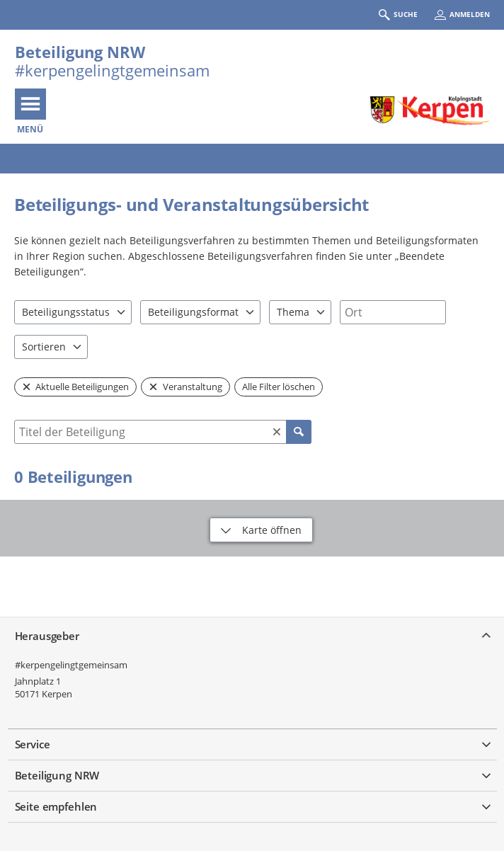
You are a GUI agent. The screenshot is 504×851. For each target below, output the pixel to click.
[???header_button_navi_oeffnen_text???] (30, 104)
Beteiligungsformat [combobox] (193, 312)
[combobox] (393, 312)
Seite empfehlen (56, 806)
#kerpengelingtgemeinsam (71, 665)
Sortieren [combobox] (44, 347)
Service (33, 744)
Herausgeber (47, 636)
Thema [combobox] (293, 312)
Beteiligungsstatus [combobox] (66, 312)
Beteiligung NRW (80, 52)
